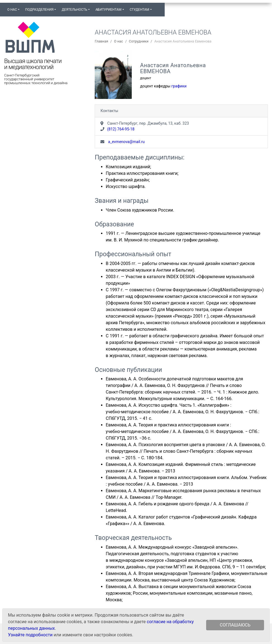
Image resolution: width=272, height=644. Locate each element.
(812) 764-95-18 (121, 129)
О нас (118, 41)
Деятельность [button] (75, 10)
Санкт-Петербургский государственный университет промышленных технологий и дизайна (36, 79)
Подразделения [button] (39, 10)
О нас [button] (12, 10)
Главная (101, 41)
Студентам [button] (139, 10)
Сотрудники (139, 41)
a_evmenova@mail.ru (126, 142)
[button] (157, 7)
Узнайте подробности (30, 635)
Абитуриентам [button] (109, 10)
